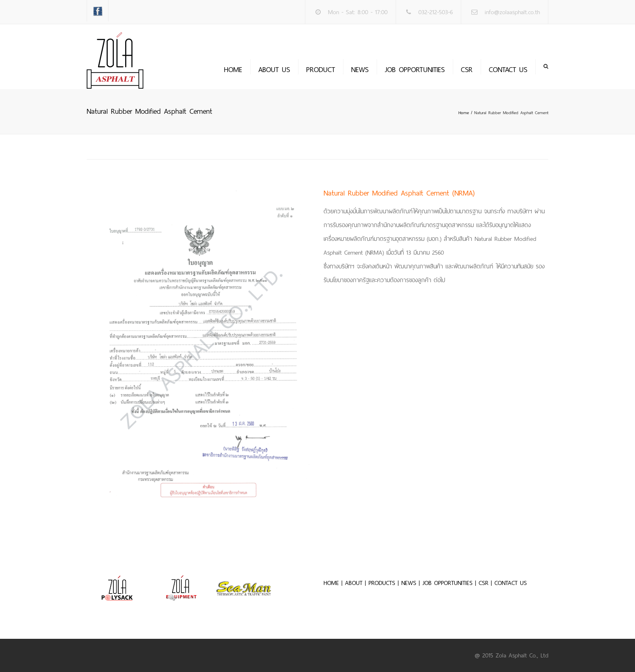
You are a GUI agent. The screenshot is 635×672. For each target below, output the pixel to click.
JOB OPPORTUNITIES (415, 70)
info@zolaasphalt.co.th (512, 12)
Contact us (508, 70)
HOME (331, 583)
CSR (467, 70)
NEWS (409, 583)
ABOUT (354, 583)
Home (233, 70)
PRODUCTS (382, 583)
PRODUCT (321, 70)
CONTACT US (511, 583)
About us (274, 70)
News (360, 70)
